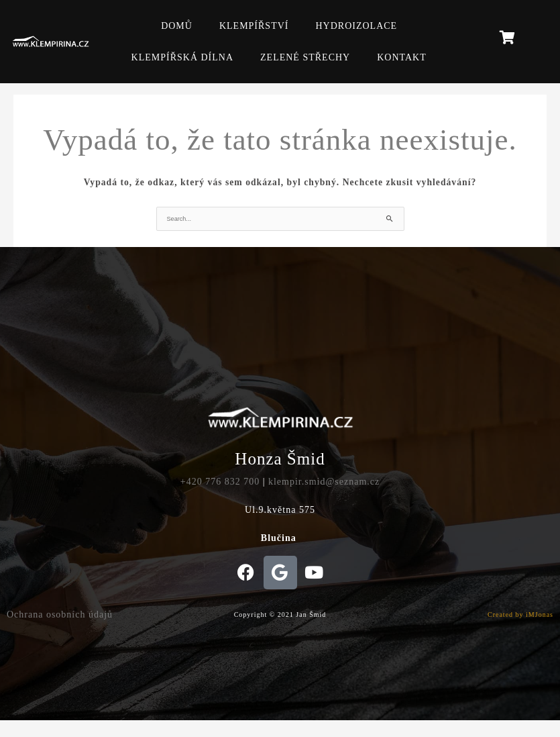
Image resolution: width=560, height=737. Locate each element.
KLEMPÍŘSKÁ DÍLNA (183, 57)
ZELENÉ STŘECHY (305, 57)
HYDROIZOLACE (356, 26)
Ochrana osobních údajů (60, 615)
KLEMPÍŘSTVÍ (254, 26)
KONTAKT (402, 57)
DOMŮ (177, 26)
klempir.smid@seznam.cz (324, 482)
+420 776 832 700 (220, 482)
